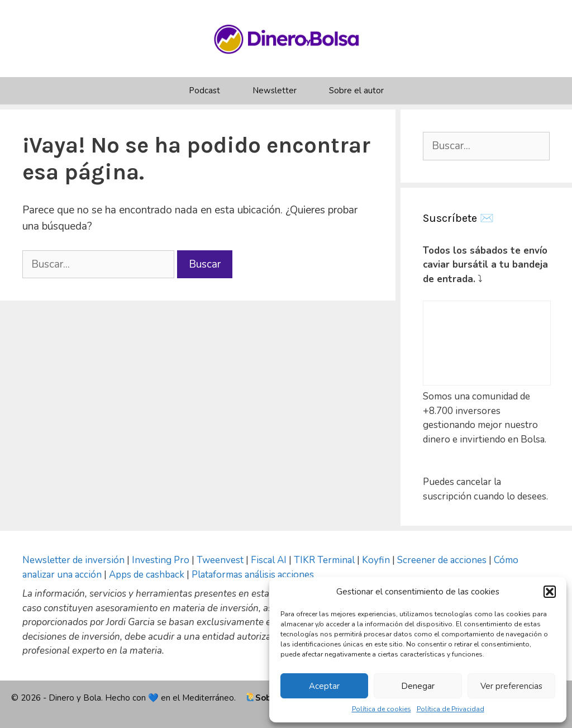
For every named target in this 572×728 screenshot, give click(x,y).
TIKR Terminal (324, 560)
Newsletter (275, 91)
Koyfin (376, 560)
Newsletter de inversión (73, 560)
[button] (550, 592)
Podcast (204, 91)
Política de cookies (382, 709)
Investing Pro (161, 560)
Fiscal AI (270, 560)
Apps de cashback (147, 575)
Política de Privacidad (451, 709)
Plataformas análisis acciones (253, 575)
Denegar (418, 686)
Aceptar (324, 686)
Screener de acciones (442, 560)
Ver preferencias (511, 686)
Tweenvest (221, 560)
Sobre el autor (356, 91)
